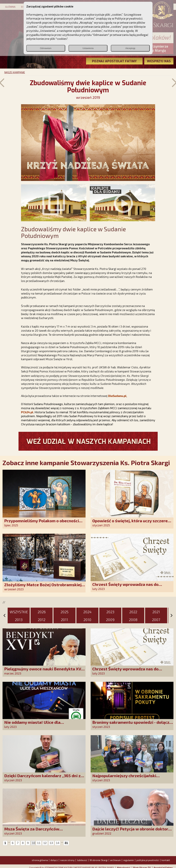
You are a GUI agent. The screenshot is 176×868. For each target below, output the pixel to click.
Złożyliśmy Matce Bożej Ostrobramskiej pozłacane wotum (43, 587)
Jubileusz (82, 860)
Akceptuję (130, 48)
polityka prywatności (148, 860)
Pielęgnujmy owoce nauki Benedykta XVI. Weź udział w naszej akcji (44, 671)
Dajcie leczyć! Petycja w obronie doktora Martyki (131, 831)
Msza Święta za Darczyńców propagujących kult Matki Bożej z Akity (42, 831)
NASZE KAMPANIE (15, 72)
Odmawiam (46, 48)
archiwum (115, 860)
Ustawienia (88, 48)
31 (66, 843)
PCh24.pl (27, 412)
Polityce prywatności (129, 18)
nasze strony (67, 860)
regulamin (129, 860)
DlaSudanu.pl (117, 396)
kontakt (166, 860)
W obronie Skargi (99, 860)
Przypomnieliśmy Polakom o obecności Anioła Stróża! (42, 523)
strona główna (40, 860)
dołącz (54, 860)
